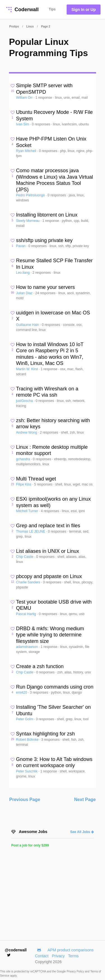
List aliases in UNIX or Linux (47, 551)
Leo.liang (23, 273)
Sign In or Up (84, 10)
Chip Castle (25, 557)
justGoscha (25, 401)
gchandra (23, 459)
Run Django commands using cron (55, 687)
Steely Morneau (28, 221)
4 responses (51, 511)
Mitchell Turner (27, 511)
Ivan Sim (23, 124)
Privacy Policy (76, 971)
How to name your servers (45, 287)
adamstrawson (27, 647)
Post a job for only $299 (30, 845)
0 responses (42, 124)
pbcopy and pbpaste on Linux (49, 576)
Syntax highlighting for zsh (45, 734)
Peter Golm (25, 719)
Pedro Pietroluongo (31, 195)
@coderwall (16, 952)
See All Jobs (82, 832)
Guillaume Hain (28, 325)
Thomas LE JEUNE (31, 532)
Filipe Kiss (24, 484)
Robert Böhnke (28, 740)
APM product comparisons (71, 950)
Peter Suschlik (27, 771)
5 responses (44, 484)
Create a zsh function (40, 666)
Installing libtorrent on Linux (47, 215)
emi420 (22, 693)
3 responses (53, 582)
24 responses (46, 293)
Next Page (85, 800)
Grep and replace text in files (48, 526)
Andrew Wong (27, 433)
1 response (44, 98)
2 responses (42, 273)
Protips (14, 27)
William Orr (25, 98)
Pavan (21, 246)
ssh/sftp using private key (44, 240)
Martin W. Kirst (27, 369)
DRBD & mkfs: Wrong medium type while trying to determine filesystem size (50, 635)
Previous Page (25, 800)
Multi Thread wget (36, 479)
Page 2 (46, 27)
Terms (73, 956)
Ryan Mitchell (26, 151)
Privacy (58, 956)
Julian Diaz (25, 293)
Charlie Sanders (28, 582)
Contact (42, 956)
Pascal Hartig (26, 614)
